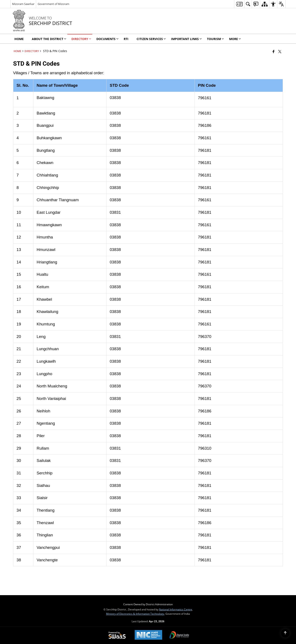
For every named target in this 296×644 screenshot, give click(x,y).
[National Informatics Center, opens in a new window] (148, 635)
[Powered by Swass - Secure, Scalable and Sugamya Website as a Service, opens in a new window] (117, 635)
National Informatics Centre (176, 609)
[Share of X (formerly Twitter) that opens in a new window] (280, 51)
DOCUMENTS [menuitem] (107, 39)
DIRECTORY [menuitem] (81, 39)
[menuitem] (239, 4)
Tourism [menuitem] (215, 39)
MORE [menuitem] (235, 39)
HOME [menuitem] (19, 39)
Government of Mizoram (53, 4)
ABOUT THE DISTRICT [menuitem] (49, 39)
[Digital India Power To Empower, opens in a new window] (179, 635)
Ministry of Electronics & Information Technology (135, 614)
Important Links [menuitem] (186, 39)
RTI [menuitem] (126, 39)
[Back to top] (285, 633)
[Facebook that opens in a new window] (274, 51)
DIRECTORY (32, 51)
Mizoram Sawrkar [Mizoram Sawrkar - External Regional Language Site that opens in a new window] (23, 4)
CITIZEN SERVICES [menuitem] (151, 39)
